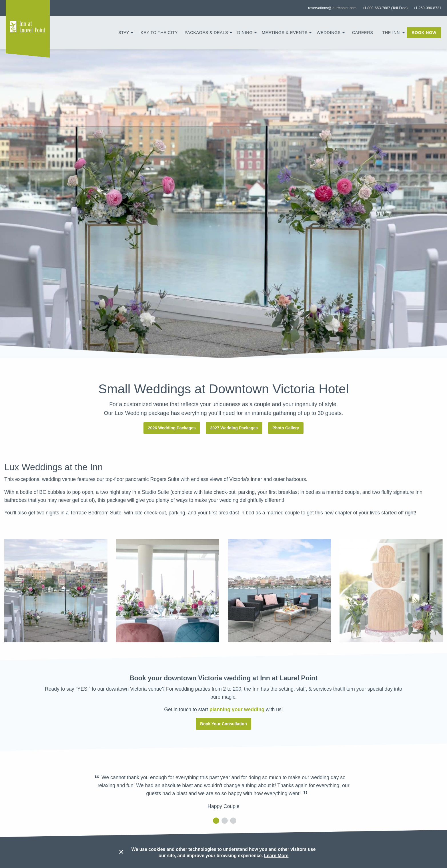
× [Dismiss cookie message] (121, 852)
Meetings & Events (285, 33)
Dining (245, 33)
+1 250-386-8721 (427, 8)
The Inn (391, 33)
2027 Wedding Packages (234, 428)
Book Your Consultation (223, 724)
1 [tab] (215, 821)
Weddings (329, 33)
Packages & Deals (206, 33)
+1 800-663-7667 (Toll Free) (385, 8)
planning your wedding (237, 709)
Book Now (424, 33)
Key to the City (159, 33)
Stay (124, 33)
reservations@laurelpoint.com (332, 8)
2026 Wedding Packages (172, 428)
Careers (363, 33)
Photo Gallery (286, 428)
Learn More (276, 856)
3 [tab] (232, 821)
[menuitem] (126, 33)
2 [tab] (223, 821)
